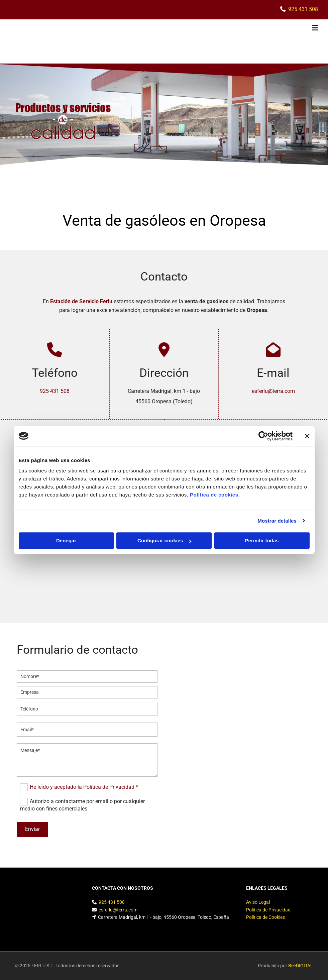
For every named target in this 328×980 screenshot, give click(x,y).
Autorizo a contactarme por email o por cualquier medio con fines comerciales (82, 805)
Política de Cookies (265, 917)
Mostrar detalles (277, 521)
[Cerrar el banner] (307, 436)
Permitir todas (262, 540)
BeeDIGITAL (301, 966)
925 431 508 (303, 9)
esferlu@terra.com (273, 391)
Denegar (66, 540)
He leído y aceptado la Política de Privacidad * (84, 787)
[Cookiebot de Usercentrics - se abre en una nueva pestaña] (263, 436)
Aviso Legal (258, 902)
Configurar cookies (164, 540)
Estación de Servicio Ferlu (81, 301)
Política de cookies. (215, 495)
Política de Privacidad (268, 910)
